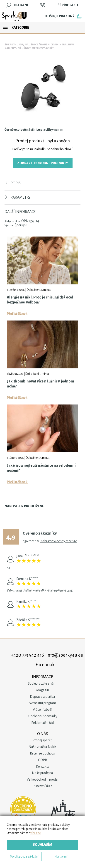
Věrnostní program (43, 703)
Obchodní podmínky (43, 716)
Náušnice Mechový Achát (36, 48)
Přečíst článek (17, 314)
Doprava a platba (42, 697)
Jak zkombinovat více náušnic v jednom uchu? (40, 384)
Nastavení (61, 857)
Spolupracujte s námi (43, 683)
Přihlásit (68, 5)
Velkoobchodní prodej (42, 779)
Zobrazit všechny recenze (59, 541)
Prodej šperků (42, 740)
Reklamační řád (42, 723)
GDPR (42, 760)
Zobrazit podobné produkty (43, 163)
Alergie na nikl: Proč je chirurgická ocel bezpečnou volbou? (40, 300)
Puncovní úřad (43, 786)
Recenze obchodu (42, 753)
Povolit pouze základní (24, 857)
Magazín (43, 690)
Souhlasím (42, 845)
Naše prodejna (42, 773)
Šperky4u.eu (14, 45)
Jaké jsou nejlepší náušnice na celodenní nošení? (41, 468)
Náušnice (32, 45)
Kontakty (43, 767)
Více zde (35, 833)
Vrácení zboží (42, 710)
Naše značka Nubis (42, 747)
